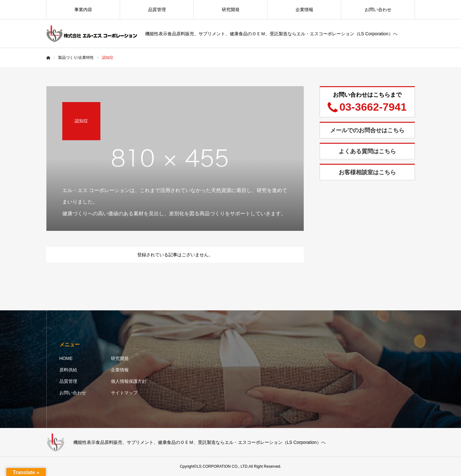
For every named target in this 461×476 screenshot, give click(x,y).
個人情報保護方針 (129, 381)
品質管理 (157, 10)
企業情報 (304, 10)
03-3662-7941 (373, 107)
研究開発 (231, 10)
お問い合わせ (378, 10)
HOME (66, 358)
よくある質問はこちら (367, 151)
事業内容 (83, 10)
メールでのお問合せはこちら (367, 130)
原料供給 (68, 370)
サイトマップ (124, 393)
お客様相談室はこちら (367, 172)
